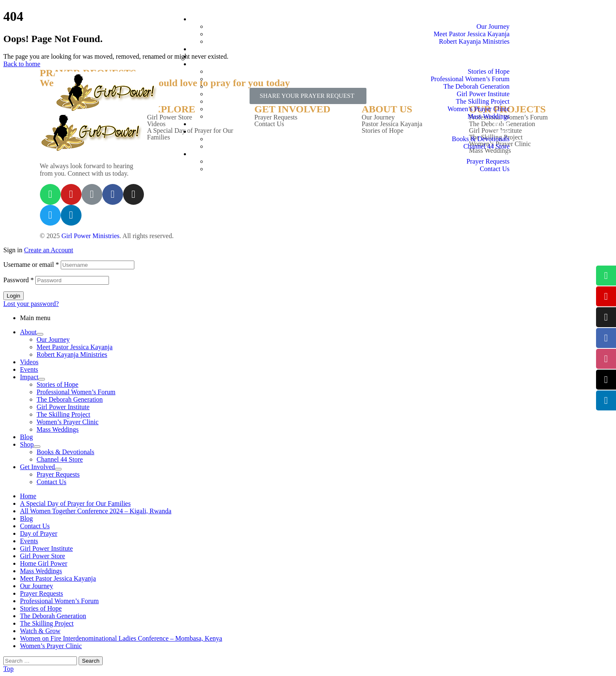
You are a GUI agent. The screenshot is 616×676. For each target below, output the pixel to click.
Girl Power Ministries (91, 236)
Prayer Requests (58, 474)
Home (28, 496)
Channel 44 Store (60, 459)
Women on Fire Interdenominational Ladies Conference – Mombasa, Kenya (121, 638)
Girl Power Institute (63, 407)
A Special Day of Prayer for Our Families (75, 503)
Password (19, 280)
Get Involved (37, 467)
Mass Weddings (58, 429)
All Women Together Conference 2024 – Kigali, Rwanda (96, 511)
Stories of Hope (57, 384)
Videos (29, 362)
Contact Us (52, 482)
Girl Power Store (42, 556)
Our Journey (53, 339)
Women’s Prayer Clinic (68, 422)
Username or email (31, 265)
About (28, 332)
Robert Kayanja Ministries (72, 354)
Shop (27, 444)
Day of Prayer (39, 533)
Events (29, 369)
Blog (26, 437)
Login (14, 296)
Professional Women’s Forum (76, 392)
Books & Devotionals (66, 452)
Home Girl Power (44, 563)
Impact (29, 377)
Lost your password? (31, 304)
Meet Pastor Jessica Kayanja (75, 347)
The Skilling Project (63, 414)
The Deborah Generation (70, 399)
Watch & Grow (40, 631)
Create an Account (49, 250)
